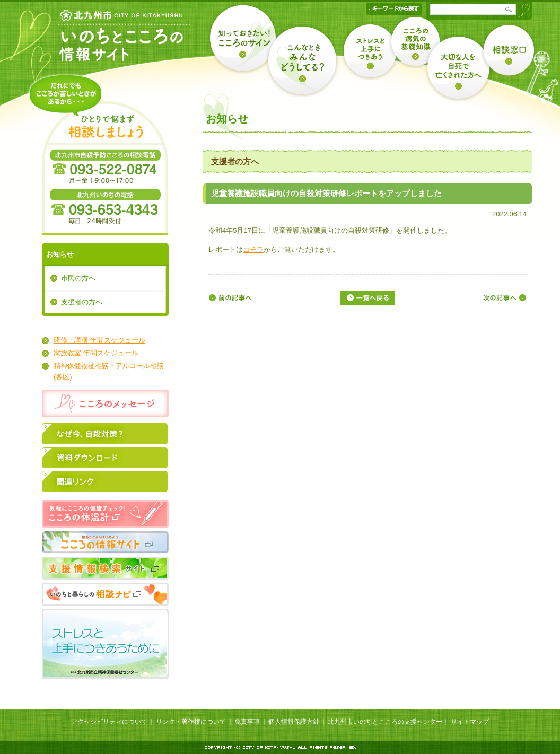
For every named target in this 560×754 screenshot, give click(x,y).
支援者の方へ (82, 302)
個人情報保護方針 (294, 722)
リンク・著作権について (191, 722)
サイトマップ (470, 722)
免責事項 (247, 722)
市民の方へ (78, 278)
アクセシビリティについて (109, 722)
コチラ (253, 249)
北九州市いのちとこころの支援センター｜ (388, 722)
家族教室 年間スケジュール (96, 353)
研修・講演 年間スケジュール (99, 340)
